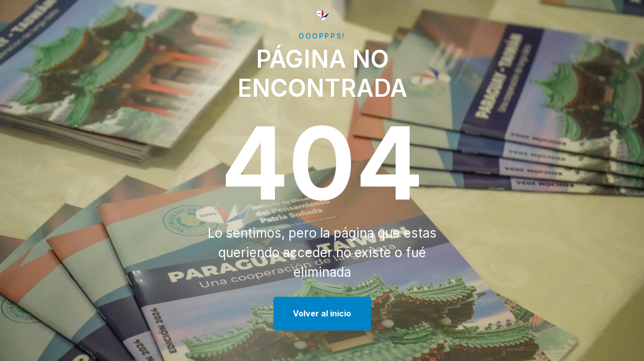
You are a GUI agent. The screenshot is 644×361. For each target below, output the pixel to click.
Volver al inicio (322, 313)
